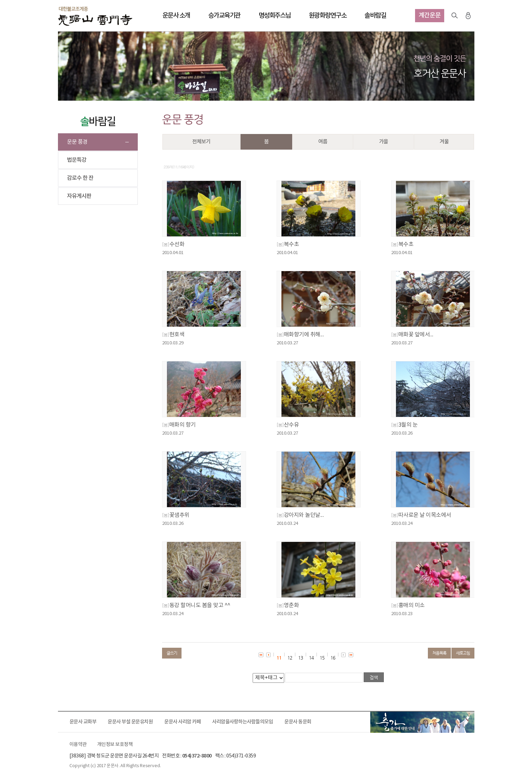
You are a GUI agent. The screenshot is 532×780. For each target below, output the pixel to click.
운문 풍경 (77, 142)
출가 (422, 722)
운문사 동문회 (298, 722)
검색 (455, 16)
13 (301, 658)
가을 (383, 142)
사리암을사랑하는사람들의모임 (242, 722)
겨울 (444, 142)
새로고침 (463, 653)
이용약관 (78, 745)
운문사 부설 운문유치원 (130, 722)
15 (322, 658)
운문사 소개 (176, 16)
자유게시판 (79, 196)
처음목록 (439, 653)
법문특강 (77, 160)
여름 (323, 142)
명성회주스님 (275, 16)
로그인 (468, 16)
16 (333, 658)
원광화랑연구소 (328, 16)
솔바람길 (375, 16)
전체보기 (201, 142)
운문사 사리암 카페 (182, 722)
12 (290, 658)
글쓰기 (172, 653)
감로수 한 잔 (80, 178)
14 (311, 658)
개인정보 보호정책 (115, 745)
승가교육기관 (224, 16)
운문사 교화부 (83, 722)
